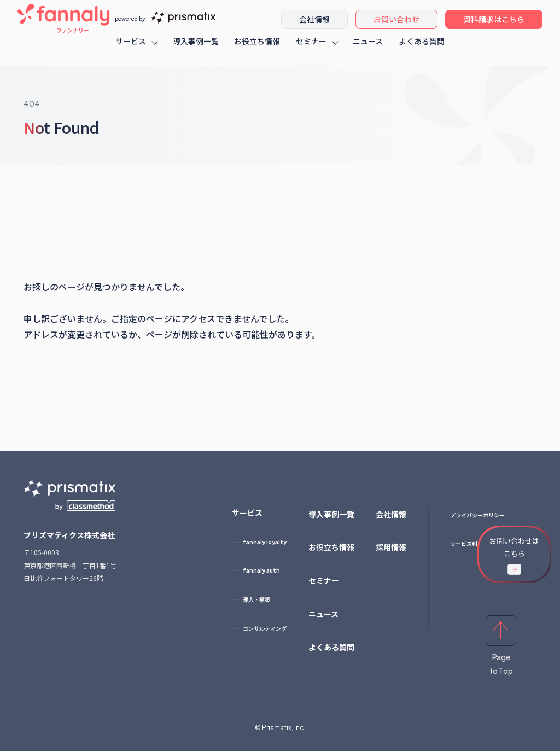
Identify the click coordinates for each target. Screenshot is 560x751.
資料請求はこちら (494, 25)
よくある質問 (422, 47)
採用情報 (391, 547)
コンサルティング (265, 628)
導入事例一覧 (196, 47)
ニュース (368, 47)
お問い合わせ (396, 25)
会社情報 (314, 25)
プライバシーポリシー (477, 515)
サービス (131, 47)
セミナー (311, 47)
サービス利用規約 (472, 543)
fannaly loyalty (265, 542)
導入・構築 (256, 599)
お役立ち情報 (257, 47)
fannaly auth (261, 570)
